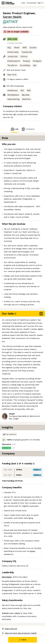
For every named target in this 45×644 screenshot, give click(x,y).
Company (28, 129)
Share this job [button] (9, 629)
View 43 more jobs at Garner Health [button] (19, 633)
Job (15, 129)
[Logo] (8, 3)
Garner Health (12, 17)
